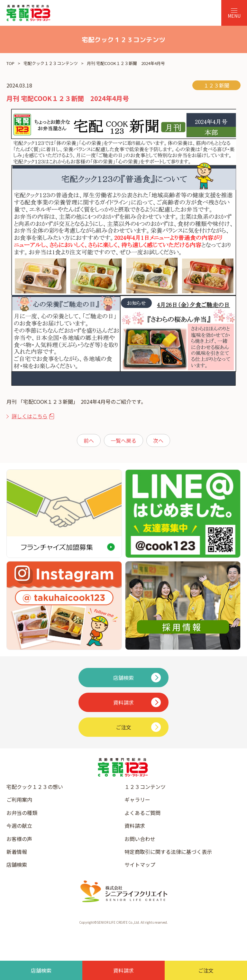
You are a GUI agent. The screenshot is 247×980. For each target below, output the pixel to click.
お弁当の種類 (22, 813)
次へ (158, 440)
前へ (89, 440)
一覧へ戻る (123, 440)
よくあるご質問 (142, 813)
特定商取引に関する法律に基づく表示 (168, 852)
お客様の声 (19, 839)
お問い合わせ (140, 839)
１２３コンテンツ (145, 787)
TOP (10, 63)
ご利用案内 (19, 800)
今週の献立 (19, 826)
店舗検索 (17, 864)
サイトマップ (140, 864)
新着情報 (17, 852)
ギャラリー (137, 800)
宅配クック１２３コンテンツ (51, 63)
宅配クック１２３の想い (35, 787)
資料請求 (135, 826)
